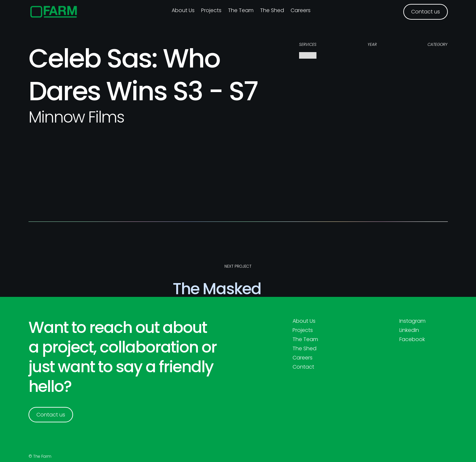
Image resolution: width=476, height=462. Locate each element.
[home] (54, 12)
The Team (241, 10)
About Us (304, 321)
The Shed (272, 10)
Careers (301, 10)
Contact (303, 367)
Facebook (412, 339)
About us (183, 10)
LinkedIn (409, 330)
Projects (211, 10)
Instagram (412, 321)
